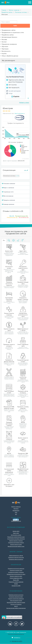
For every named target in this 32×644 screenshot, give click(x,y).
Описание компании (9, 184)
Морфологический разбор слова (16, 546)
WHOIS (16, 584)
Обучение (4, 47)
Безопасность (5, 51)
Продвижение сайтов (8, 30)
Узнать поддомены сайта (16, 578)
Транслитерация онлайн (16, 601)
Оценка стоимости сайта (16, 576)
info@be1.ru (16, 638)
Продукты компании (8, 200)
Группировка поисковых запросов (16, 539)
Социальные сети (8, 192)
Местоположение (8, 196)
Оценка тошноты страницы (16, 541)
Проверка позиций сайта (16, 571)
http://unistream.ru (20, 113)
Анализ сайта (16, 531)
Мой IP (16, 606)
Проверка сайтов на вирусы (16, 559)
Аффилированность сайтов (16, 556)
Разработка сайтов (7, 12)
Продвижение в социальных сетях (12, 33)
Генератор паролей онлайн (16, 597)
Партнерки (4, 49)
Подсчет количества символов (16, 599)
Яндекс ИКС (16, 580)
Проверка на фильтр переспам (16, 558)
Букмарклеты (16, 511)
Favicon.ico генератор (16, 604)
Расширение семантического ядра (16, 537)
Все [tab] (4, 240)
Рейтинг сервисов (14, 10)
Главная (4, 10)
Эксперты (16, 509)
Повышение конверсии (9, 44)
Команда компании (8, 204)
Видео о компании (8, 188)
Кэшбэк (3, 54)
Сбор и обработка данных (9, 56)
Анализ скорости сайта (16, 545)
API (16, 514)
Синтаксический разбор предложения (16, 608)
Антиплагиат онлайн (16, 535)
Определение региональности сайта (16, 574)
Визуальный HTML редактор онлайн (16, 603)
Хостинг (4, 42)
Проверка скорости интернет (16, 595)
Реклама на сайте (16, 641)
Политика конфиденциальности (16, 634)
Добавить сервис (24, 103)
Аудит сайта (16, 533)
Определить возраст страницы (16, 572)
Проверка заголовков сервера (16, 543)
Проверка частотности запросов (16, 569)
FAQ (16, 512)
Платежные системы (21, 12)
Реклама (4, 40)
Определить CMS (16, 586)
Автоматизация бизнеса (9, 37)
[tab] (9, 240)
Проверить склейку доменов (16, 582)
